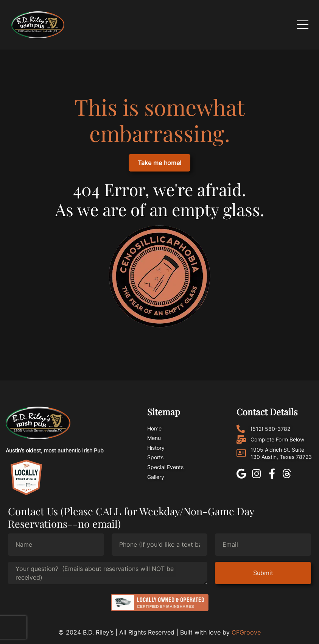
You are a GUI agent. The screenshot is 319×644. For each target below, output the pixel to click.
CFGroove (246, 632)
